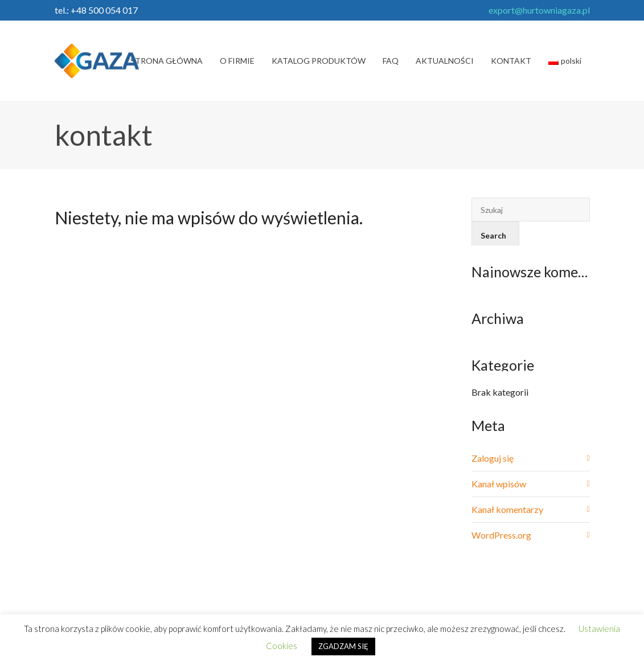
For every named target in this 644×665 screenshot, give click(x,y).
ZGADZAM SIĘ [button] (343, 646)
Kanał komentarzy (507, 509)
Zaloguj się (493, 458)
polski (565, 61)
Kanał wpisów (499, 484)
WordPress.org (501, 535)
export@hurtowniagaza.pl (539, 10)
